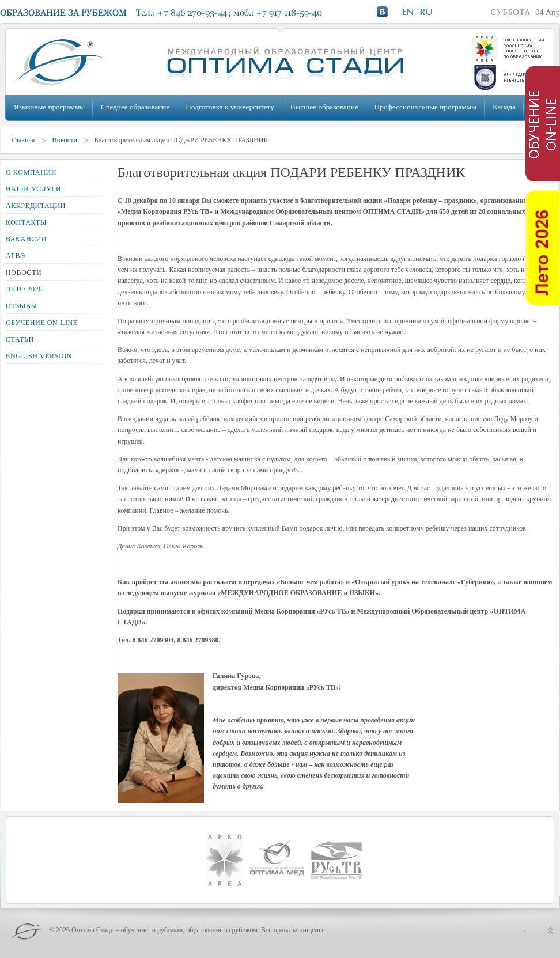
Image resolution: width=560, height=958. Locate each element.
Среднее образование (135, 107)
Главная (23, 140)
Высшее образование (324, 107)
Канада (504, 107)
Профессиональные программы (425, 107)
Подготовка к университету (230, 107)
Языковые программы (49, 107)
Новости (65, 140)
